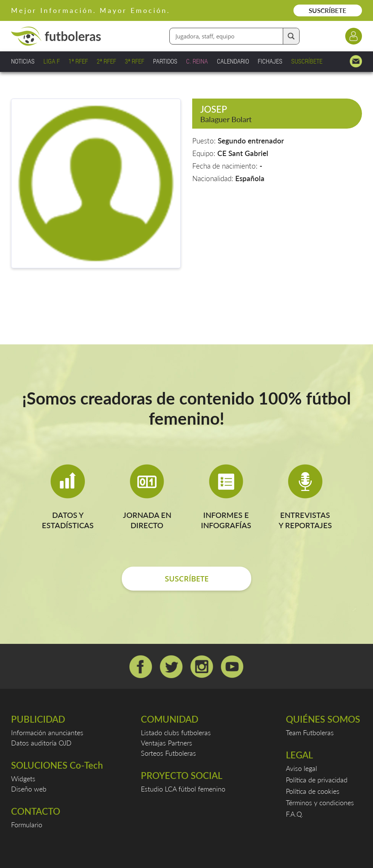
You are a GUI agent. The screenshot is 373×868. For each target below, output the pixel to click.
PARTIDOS (165, 61)
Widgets (23, 779)
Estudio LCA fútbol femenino (183, 789)
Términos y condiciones (320, 803)
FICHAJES (270, 61)
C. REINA (197, 61)
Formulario (27, 825)
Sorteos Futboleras (168, 753)
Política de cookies (313, 791)
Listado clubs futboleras (176, 733)
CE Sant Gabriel (243, 153)
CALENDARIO (233, 61)
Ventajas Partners (167, 743)
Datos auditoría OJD (41, 743)
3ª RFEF (135, 61)
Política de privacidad (317, 780)
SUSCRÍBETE (328, 10)
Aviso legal (301, 768)
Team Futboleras (310, 733)
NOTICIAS (23, 61)
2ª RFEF (106, 61)
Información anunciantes (47, 733)
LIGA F (52, 61)
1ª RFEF (78, 61)
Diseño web (29, 789)
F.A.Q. (294, 814)
